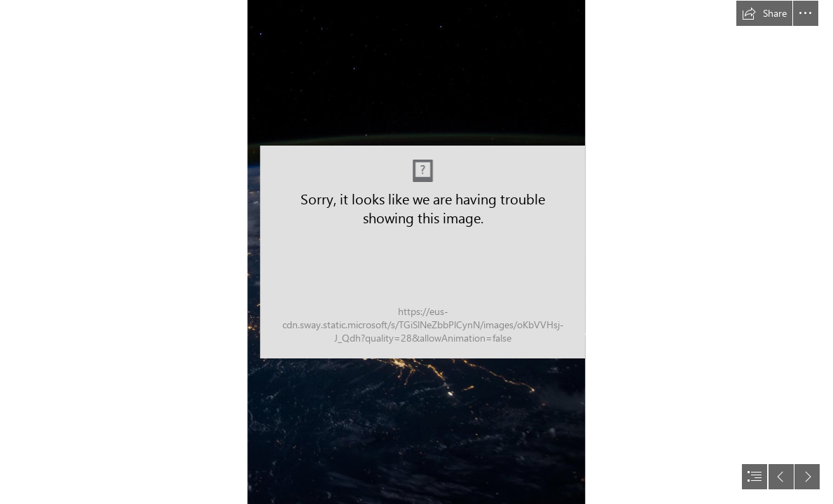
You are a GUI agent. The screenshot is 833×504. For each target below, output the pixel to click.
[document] (416, 252)
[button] (764, 13)
